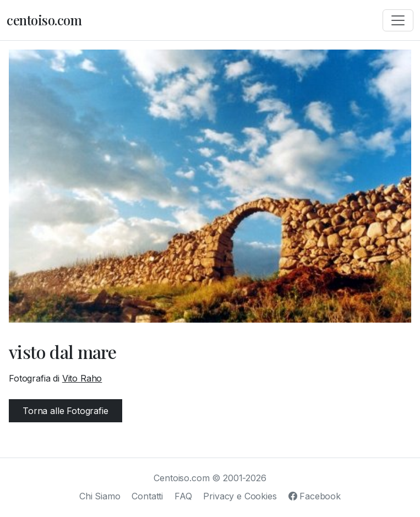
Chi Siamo (100, 496)
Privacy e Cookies (240, 496)
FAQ (183, 496)
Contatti (147, 496)
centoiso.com (44, 20)
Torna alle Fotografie (66, 411)
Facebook (315, 496)
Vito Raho (82, 378)
